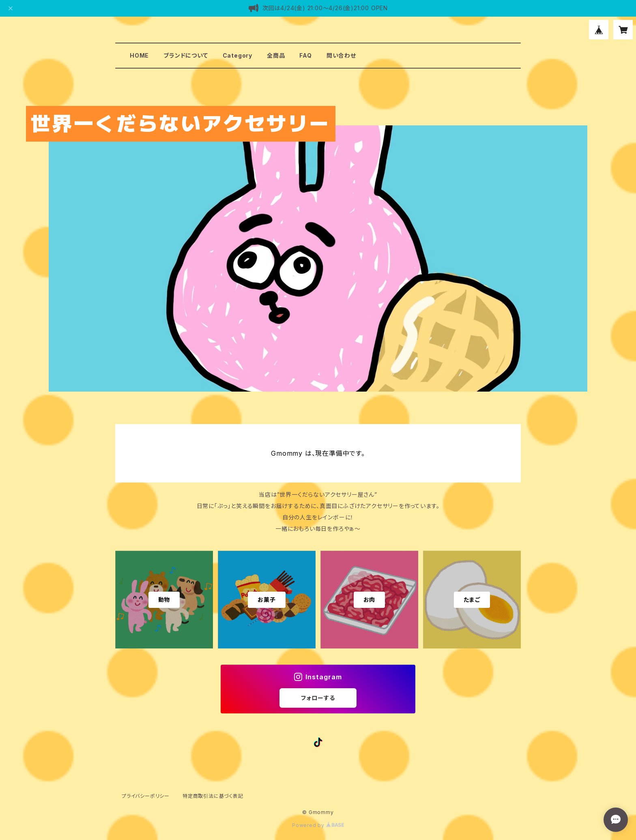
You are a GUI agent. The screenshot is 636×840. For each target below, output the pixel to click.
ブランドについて (186, 55)
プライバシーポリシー (146, 796)
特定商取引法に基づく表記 (213, 796)
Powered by (318, 825)
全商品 (276, 55)
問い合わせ (341, 55)
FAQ (305, 55)
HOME (139, 55)
